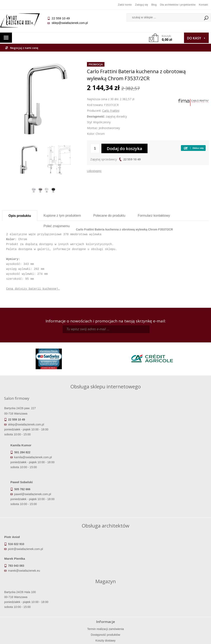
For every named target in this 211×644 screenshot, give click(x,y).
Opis (20, 216)
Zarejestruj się (131, 593)
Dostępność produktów (28, 593)
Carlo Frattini (111, 111)
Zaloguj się (141, 5)
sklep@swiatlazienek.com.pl (72, 23)
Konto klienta (131, 605)
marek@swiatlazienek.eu (125, 512)
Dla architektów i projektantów (178, 5)
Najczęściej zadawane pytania (80, 593)
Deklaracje (28, 617)
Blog (154, 5)
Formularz (154, 216)
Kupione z (62, 216)
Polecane (109, 216)
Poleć (57, 226)
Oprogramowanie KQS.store (189, 638)
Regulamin (80, 588)
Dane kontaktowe (183, 588)
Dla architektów (183, 599)
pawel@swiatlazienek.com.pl (116, 451)
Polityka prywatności (80, 605)
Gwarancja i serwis (28, 605)
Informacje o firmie (183, 593)
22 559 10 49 (132, 159)
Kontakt (203, 5)
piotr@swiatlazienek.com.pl (27, 512)
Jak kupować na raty (80, 599)
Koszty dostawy (28, 599)
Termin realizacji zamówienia (28, 588)
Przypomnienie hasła (131, 599)
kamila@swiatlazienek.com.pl (116, 414)
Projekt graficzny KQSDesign (148, 638)
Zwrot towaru (28, 611)
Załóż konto (125, 5)
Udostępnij (94, 171)
